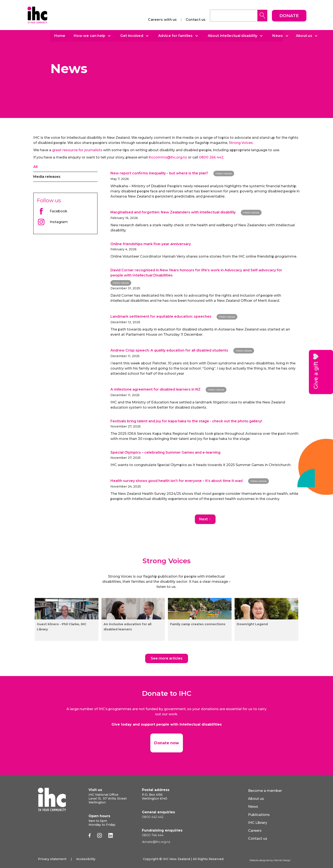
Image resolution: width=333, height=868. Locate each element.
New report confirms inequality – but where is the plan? (159, 173)
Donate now (167, 743)
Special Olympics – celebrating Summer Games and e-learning (165, 452)
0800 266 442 (211, 157)
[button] (91, 36)
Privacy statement (52, 859)
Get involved (132, 36)
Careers (255, 831)
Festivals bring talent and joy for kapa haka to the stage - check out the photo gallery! (186, 421)
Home (60, 36)
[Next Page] (205, 519)
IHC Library (258, 823)
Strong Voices (241, 143)
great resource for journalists (77, 150)
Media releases (47, 177)
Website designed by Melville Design (270, 860)
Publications (259, 815)
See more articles (167, 658)
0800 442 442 (153, 817)
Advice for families (176, 36)
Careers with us (162, 20)
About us (304, 36)
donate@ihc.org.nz (156, 842)
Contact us (196, 20)
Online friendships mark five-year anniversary (151, 244)
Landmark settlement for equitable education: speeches (161, 316)
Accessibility (86, 859)
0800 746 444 (153, 835)
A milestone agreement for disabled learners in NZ (155, 389)
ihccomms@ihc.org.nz (168, 157)
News (278, 36)
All (35, 167)
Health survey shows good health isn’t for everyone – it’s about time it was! (177, 481)
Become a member (265, 791)
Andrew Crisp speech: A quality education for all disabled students (169, 350)
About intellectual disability (233, 36)
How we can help (90, 36)
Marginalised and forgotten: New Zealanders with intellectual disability (173, 212)
